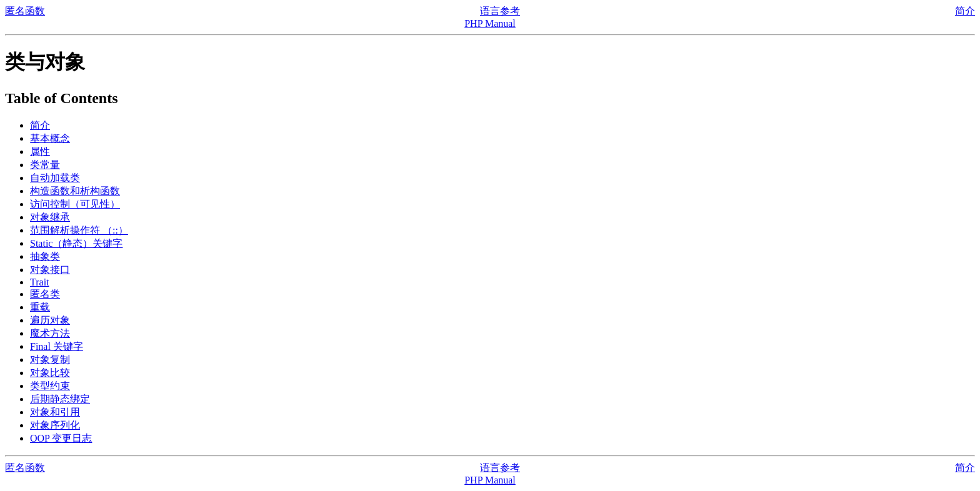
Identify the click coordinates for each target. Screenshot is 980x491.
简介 (965, 11)
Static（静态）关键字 (76, 243)
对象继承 (50, 217)
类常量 (45, 165)
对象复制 (50, 360)
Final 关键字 (57, 346)
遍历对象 (50, 320)
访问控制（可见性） (75, 204)
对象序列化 (55, 425)
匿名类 (45, 294)
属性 (40, 151)
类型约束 (50, 386)
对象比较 (50, 373)
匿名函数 (25, 11)
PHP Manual (490, 23)
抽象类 (45, 256)
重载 (40, 307)
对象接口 (50, 270)
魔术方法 (50, 333)
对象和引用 (55, 412)
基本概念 (50, 138)
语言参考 (500, 11)
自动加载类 (55, 178)
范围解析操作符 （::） (79, 230)
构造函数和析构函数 (75, 191)
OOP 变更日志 (61, 438)
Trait (40, 282)
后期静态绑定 (60, 399)
